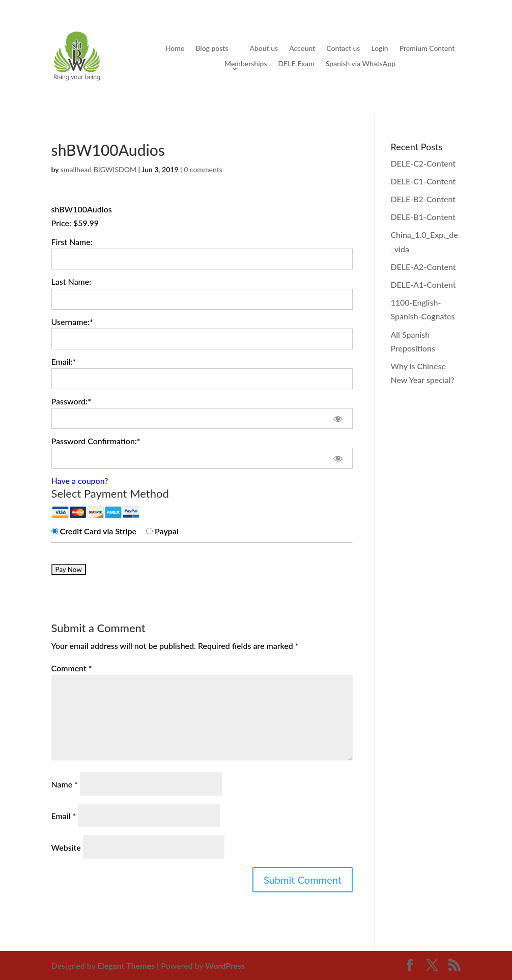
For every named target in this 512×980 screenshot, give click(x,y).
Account (302, 49)
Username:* (72, 322)
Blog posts (212, 49)
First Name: (72, 242)
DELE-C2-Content (423, 163)
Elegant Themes (126, 965)
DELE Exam (296, 64)
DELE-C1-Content (423, 181)
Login (379, 49)
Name (65, 784)
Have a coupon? (80, 481)
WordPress (225, 965)
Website (66, 847)
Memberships (246, 64)
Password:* (71, 401)
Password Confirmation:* (96, 441)
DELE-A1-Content (423, 284)
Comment (72, 668)
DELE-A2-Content (423, 267)
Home (175, 49)
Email (64, 816)
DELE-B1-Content (423, 217)
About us (264, 49)
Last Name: (72, 281)
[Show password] (338, 418)
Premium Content (427, 49)
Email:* (64, 361)
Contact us (343, 49)
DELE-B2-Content (423, 199)
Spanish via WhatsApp (361, 64)
